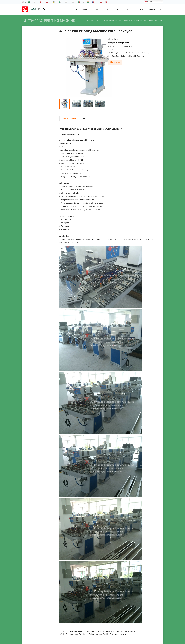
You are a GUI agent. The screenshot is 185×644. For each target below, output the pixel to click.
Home (75, 9)
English (148, 2)
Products (98, 9)
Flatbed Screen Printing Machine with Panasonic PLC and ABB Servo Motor (103, 631)
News (109, 9)
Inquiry (140, 9)
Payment (129, 9)
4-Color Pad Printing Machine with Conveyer (127, 56)
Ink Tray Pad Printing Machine (48, 20)
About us (86, 9)
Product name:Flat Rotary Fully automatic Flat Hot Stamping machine (96, 634)
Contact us (152, 9)
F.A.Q (118, 9)
